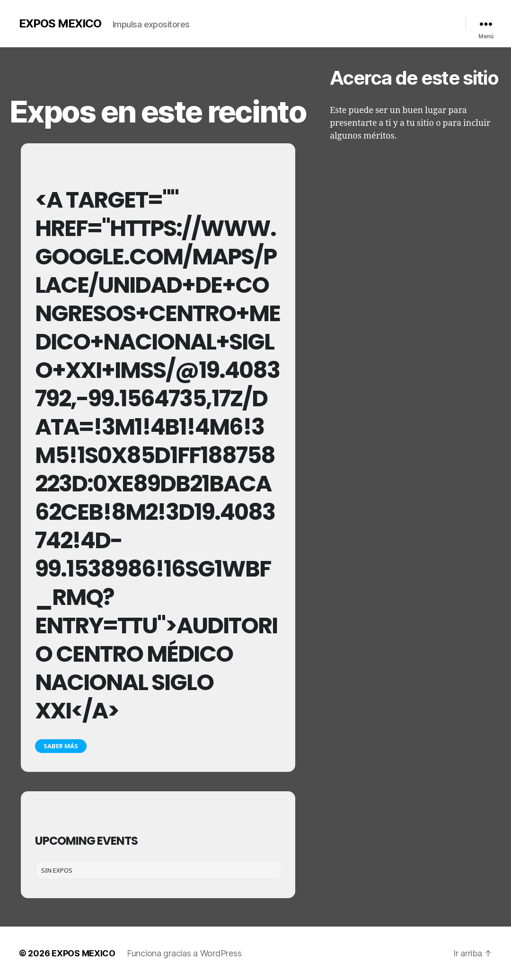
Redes (438, 22)
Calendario (369, 22)
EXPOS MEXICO (60, 24)
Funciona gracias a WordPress (184, 953)
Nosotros (273, 22)
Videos (335, 22)
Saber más (61, 746)
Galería (305, 22)
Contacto (407, 22)
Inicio (242, 22)
